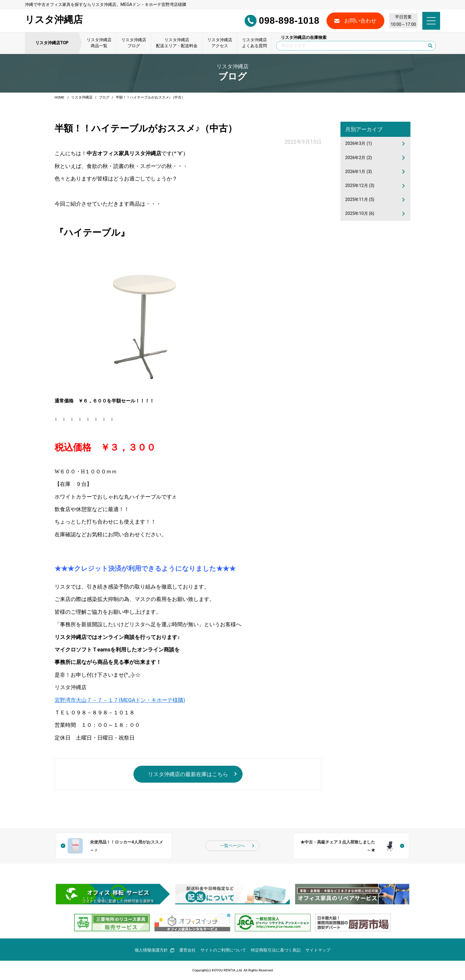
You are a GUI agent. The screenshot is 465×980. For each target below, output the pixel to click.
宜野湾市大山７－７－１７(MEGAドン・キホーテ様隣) (120, 700)
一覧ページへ (232, 846)
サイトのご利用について (223, 950)
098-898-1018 (282, 21)
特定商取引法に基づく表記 (276, 950)
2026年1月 (359, 172)
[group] (113, 894)
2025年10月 (360, 214)
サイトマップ (318, 950)
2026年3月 (359, 143)
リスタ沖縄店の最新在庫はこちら (188, 774)
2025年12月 (360, 186)
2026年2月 (359, 158)
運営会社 (187, 950)
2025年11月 (360, 200)
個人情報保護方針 (155, 950)
